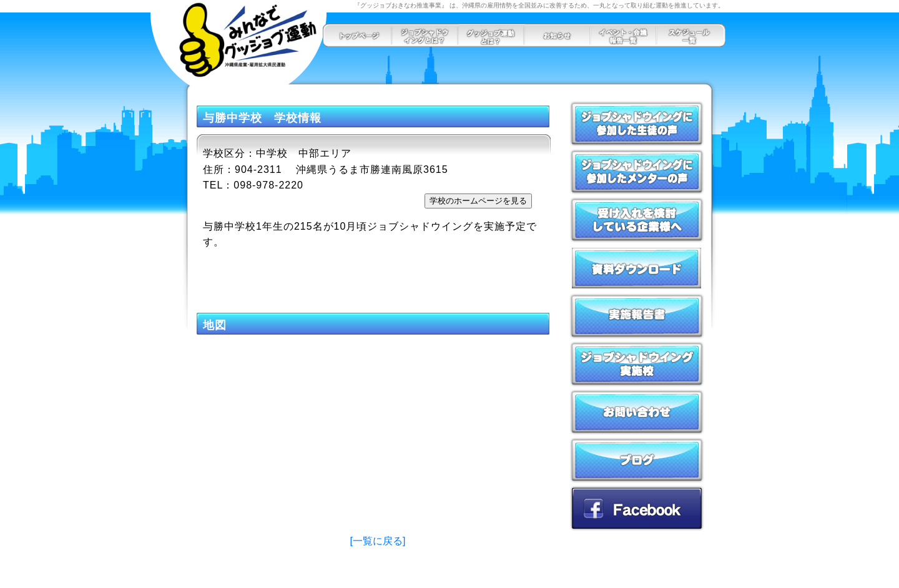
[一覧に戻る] (378, 541)
